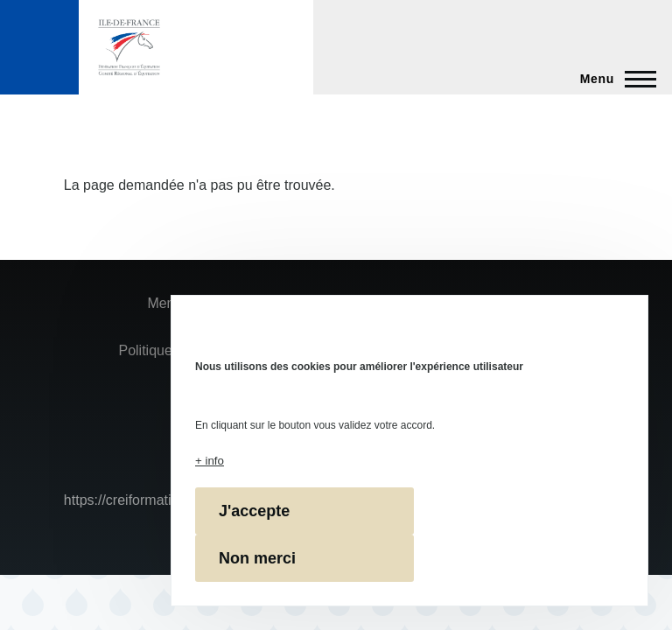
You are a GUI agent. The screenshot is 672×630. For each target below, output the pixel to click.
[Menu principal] (613, 79)
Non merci (257, 558)
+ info (210, 461)
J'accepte (254, 511)
